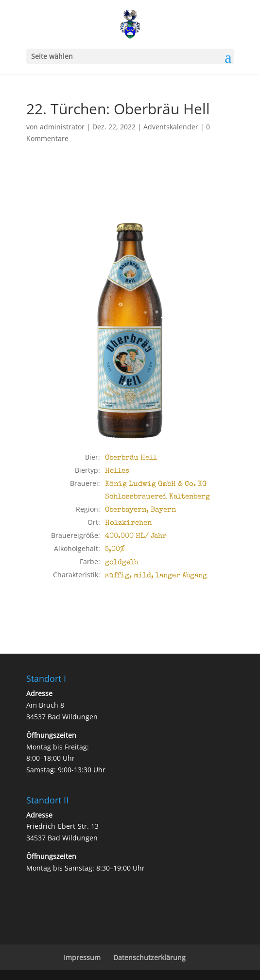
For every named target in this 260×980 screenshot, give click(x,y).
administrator (62, 127)
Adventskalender (171, 127)
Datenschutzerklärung (149, 957)
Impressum (82, 957)
